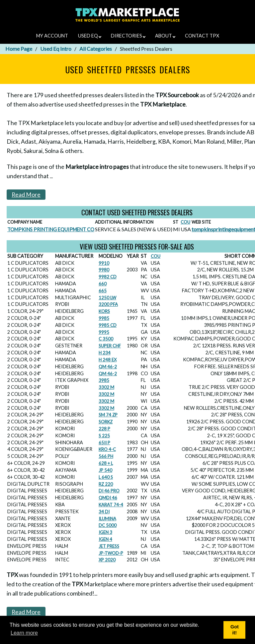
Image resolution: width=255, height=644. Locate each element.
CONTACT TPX (202, 36)
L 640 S (106, 477)
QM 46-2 (108, 367)
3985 (104, 380)
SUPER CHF (110, 346)
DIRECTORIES (128, 36)
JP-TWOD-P (111, 553)
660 (103, 284)
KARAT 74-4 (111, 505)
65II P (104, 443)
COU (185, 222)
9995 (104, 332)
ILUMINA (107, 519)
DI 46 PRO (109, 491)
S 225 (104, 436)
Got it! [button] (235, 630)
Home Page (19, 49)
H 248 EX (108, 360)
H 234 (105, 353)
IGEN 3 (105, 532)
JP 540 (105, 470)
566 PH (106, 456)
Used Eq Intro (56, 49)
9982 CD (108, 277)
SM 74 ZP (108, 415)
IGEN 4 (105, 539)
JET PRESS (109, 546)
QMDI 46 (108, 498)
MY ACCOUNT (52, 36)
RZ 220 (106, 484)
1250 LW (107, 298)
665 (103, 291)
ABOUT (165, 36)
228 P (104, 429)
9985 (104, 318)
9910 (104, 263)
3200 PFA (108, 304)
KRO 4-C (107, 449)
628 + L (106, 463)
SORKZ (106, 422)
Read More (26, 195)
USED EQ (90, 36)
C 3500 (106, 339)
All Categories (96, 49)
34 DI (104, 512)
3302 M (106, 387)
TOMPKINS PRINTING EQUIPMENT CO (51, 229)
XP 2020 (107, 560)
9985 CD (108, 325)
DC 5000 (108, 525)
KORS (104, 311)
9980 (104, 270)
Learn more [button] (24, 633)
